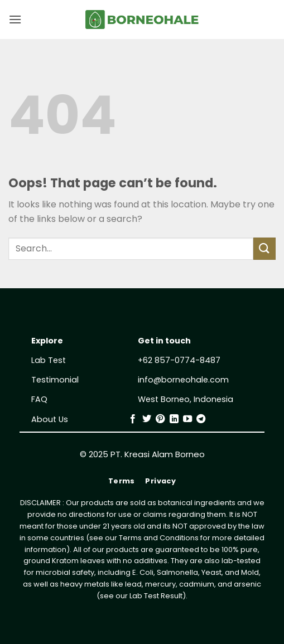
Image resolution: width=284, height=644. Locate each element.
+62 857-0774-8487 (179, 360)
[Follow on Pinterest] (160, 419)
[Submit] (264, 248)
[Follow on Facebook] (133, 419)
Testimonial (55, 380)
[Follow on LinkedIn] (174, 419)
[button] (15, 19)
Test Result (163, 596)
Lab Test (49, 360)
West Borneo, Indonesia (186, 399)
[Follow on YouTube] (187, 419)
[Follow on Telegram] (201, 419)
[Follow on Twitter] (147, 419)
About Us (50, 419)
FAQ (39, 399)
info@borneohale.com (183, 380)
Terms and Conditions (159, 538)
